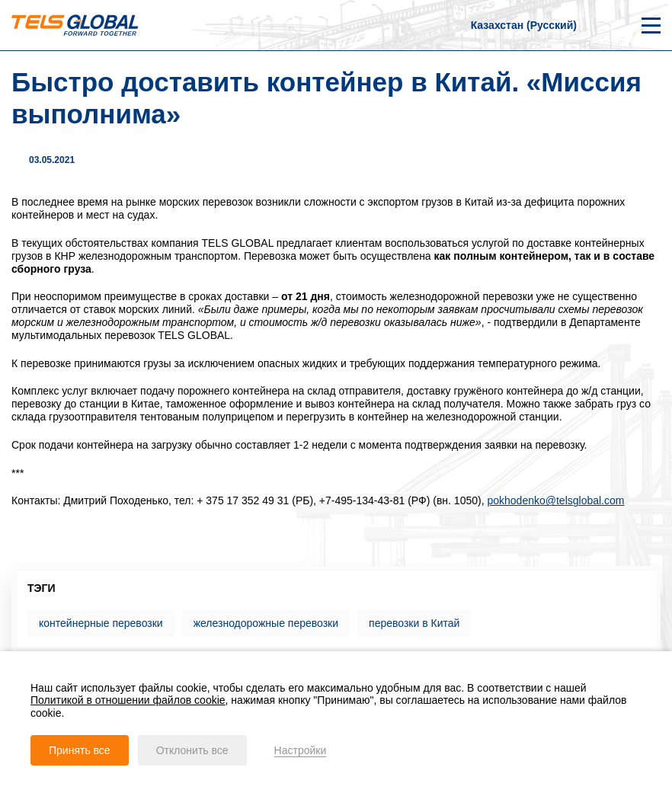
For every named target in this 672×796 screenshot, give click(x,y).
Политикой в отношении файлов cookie (128, 700)
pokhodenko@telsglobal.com (555, 500)
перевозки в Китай (414, 623)
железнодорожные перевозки (266, 623)
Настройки (301, 750)
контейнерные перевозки (101, 623)
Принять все (80, 750)
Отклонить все (192, 750)
